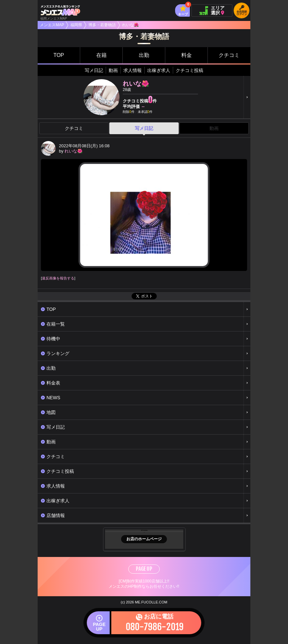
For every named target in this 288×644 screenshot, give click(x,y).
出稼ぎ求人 (159, 70)
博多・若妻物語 (102, 25)
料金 (187, 55)
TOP (59, 55)
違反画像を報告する (58, 278)
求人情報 (133, 70)
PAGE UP (144, 569)
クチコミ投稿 (189, 70)
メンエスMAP (52, 25)
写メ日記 (94, 70)
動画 (113, 70)
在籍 (101, 55)
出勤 (144, 55)
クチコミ (229, 55)
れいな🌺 (73, 151)
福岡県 (76, 25)
